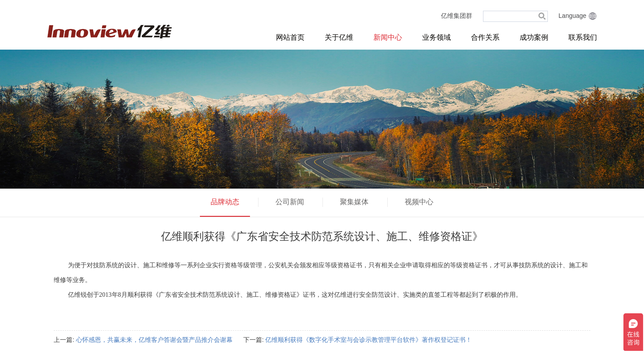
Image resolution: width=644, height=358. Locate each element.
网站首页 (290, 37)
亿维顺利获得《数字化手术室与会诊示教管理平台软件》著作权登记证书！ (369, 340)
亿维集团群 (457, 16)
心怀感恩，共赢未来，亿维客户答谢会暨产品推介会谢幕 (154, 340)
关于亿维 (339, 37)
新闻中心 (388, 37)
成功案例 (534, 37)
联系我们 (583, 37)
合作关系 (485, 37)
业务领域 (436, 37)
